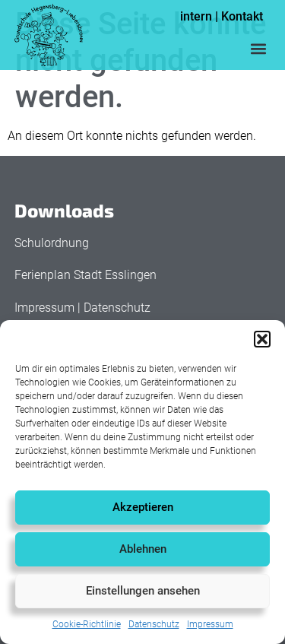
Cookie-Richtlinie (87, 624)
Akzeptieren (143, 507)
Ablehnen (143, 549)
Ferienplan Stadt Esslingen (85, 275)
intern (196, 16)
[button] (262, 339)
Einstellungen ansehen (143, 591)
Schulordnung (52, 243)
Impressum (210, 624)
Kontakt (242, 16)
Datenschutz (154, 624)
